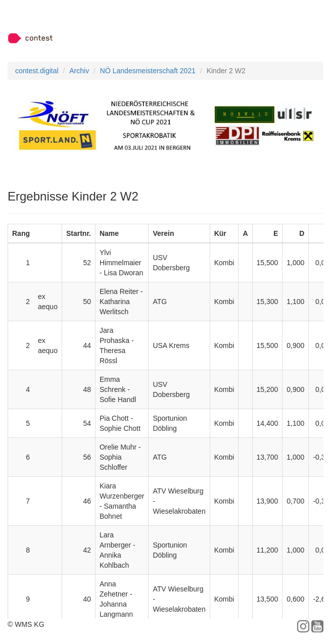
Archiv (79, 71)
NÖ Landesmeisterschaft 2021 (148, 71)
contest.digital (37, 71)
